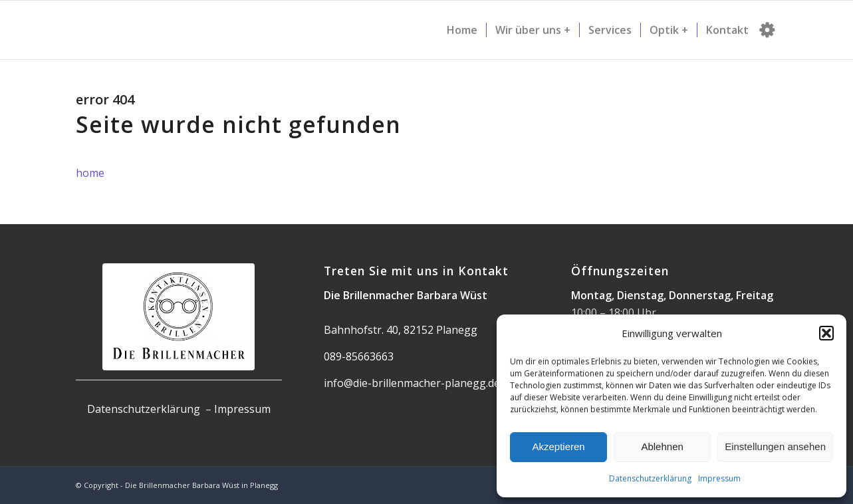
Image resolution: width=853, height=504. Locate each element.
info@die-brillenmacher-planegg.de (412, 383)
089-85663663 (359, 356)
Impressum (719, 478)
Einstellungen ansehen (775, 446)
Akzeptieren (558, 446)
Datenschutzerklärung (650, 478)
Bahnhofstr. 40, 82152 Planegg (401, 330)
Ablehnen (662, 446)
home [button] (90, 173)
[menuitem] (462, 30)
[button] (826, 333)
